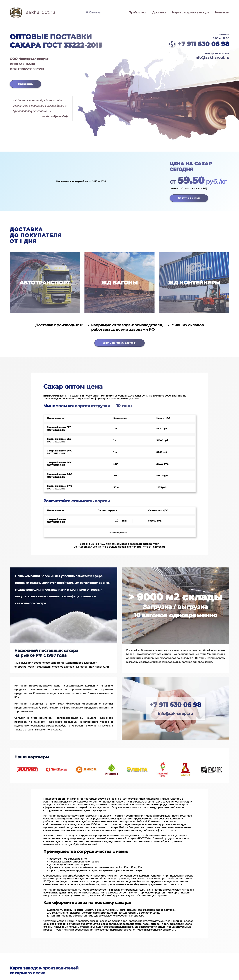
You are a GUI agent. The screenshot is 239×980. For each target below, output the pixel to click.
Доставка (159, 12)
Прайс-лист (137, 12)
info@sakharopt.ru (212, 57)
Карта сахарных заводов (191, 12)
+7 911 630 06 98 (203, 44)
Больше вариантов (120, 532)
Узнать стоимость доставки (119, 343)
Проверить (25, 84)
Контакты (222, 12)
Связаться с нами (189, 198)
